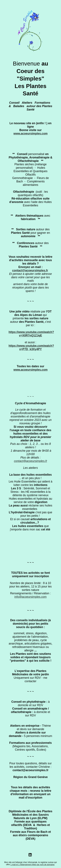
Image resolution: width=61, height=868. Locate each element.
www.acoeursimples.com (31, 134)
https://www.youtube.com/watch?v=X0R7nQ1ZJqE (31, 334)
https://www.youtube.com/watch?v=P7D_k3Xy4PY (31, 347)
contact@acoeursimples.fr (30, 270)
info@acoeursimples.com (31, 597)
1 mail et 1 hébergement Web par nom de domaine (32, 865)
